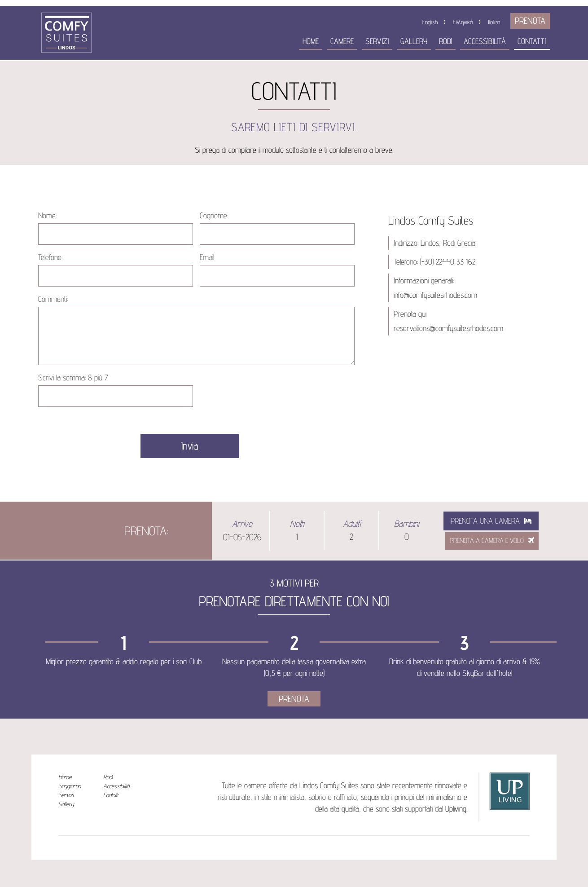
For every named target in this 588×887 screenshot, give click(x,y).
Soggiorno (70, 786)
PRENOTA (530, 21)
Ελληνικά (463, 22)
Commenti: (53, 299)
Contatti (532, 41)
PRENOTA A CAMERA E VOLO (492, 541)
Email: (207, 257)
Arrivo (242, 524)
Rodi (445, 41)
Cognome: (214, 215)
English (430, 22)
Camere (342, 41)
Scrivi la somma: (73, 377)
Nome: (47, 215)
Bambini (406, 524)
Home (311, 41)
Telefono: (50, 257)
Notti (297, 524)
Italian (494, 22)
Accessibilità (485, 41)
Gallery (414, 41)
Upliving (456, 809)
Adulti (352, 524)
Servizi (377, 41)
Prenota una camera (491, 521)
